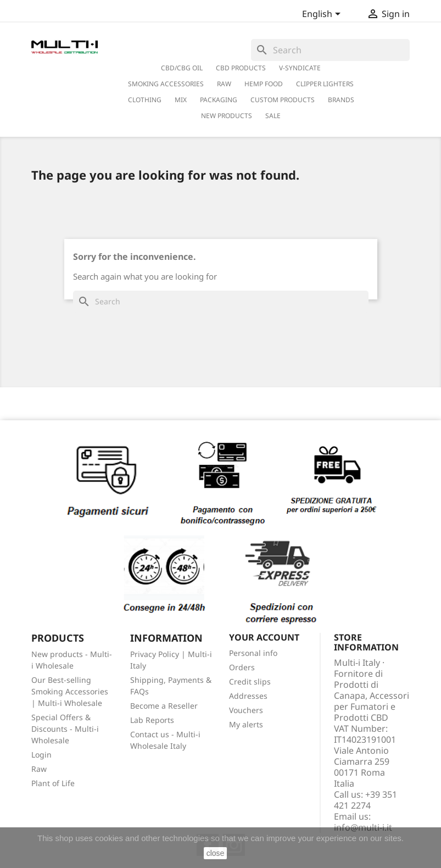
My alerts (246, 724)
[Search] (330, 50)
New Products (227, 116)
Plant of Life (53, 783)
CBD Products (241, 68)
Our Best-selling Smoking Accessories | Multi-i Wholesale (70, 691)
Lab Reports (152, 720)
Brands (341, 100)
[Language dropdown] (323, 15)
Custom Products (283, 100)
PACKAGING (219, 100)
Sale (273, 116)
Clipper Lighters (325, 84)
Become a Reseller (164, 706)
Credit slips (250, 681)
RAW (224, 84)
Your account (264, 637)
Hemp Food (264, 84)
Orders (242, 667)
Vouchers (246, 710)
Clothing (145, 100)
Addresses (248, 696)
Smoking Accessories (166, 84)
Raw (39, 769)
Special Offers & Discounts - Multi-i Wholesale (65, 729)
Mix (181, 100)
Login (41, 755)
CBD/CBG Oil (182, 68)
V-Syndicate (300, 68)
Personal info (253, 653)
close (216, 853)
